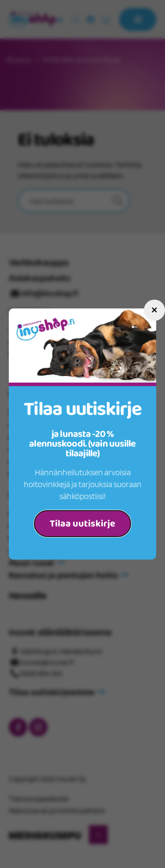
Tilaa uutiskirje (82, 524)
